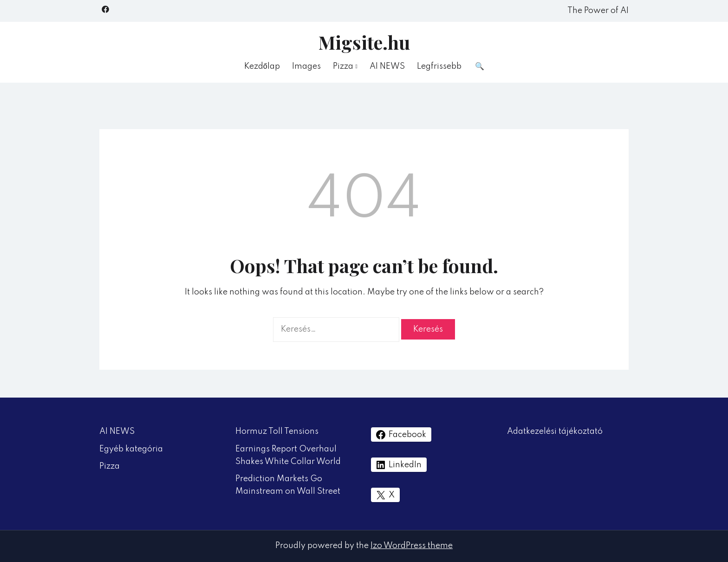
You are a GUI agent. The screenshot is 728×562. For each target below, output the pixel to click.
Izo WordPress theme (412, 546)
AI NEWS (387, 66)
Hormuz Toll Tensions (277, 431)
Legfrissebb (439, 66)
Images (306, 66)
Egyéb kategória (131, 449)
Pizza (343, 66)
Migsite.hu (364, 42)
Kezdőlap (262, 66)
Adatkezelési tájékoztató (555, 431)
